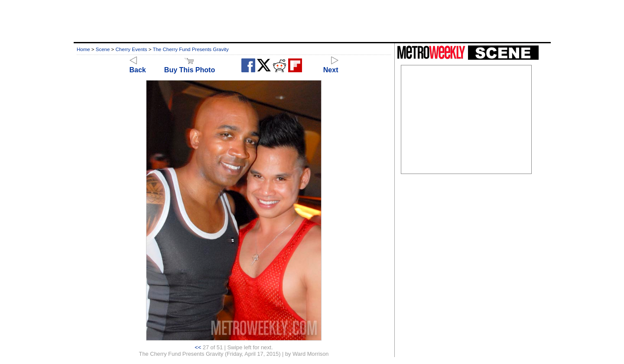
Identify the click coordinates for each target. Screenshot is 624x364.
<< (198, 347)
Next (331, 66)
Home (83, 49)
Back (138, 66)
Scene (103, 49)
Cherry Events (132, 49)
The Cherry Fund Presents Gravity (190, 49)
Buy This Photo (190, 66)
